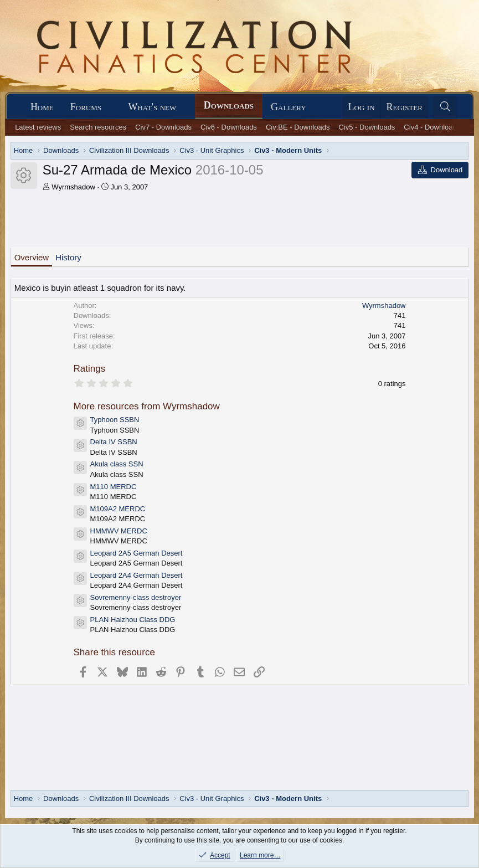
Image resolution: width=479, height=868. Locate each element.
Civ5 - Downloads (367, 127)
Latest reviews (38, 127)
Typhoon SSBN (115, 420)
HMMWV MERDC (119, 531)
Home (42, 107)
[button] (111, 107)
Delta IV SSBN (114, 442)
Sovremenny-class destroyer (136, 597)
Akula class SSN (117, 464)
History (68, 257)
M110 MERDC (114, 487)
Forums (86, 107)
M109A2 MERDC (118, 509)
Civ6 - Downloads (229, 127)
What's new (152, 107)
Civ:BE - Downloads (298, 127)
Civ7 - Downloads (163, 127)
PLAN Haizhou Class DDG (133, 620)
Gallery (289, 107)
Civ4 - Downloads (432, 127)
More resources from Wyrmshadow (147, 406)
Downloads (229, 105)
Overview (32, 257)
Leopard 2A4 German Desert (137, 575)
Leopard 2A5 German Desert (137, 553)
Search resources (98, 127)
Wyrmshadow (73, 187)
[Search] (445, 107)
